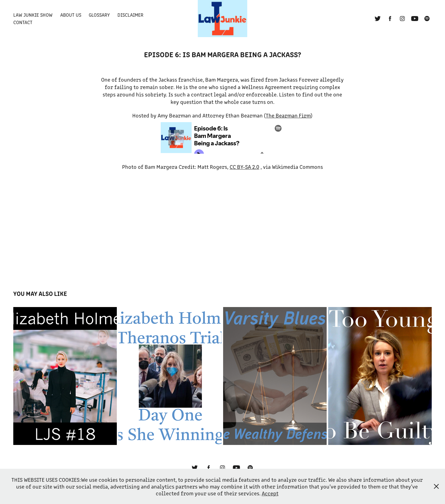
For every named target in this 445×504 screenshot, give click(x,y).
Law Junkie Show (33, 15)
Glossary (99, 15)
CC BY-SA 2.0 (244, 167)
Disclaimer (130, 15)
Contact (23, 22)
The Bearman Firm (288, 115)
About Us (71, 15)
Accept (270, 493)
